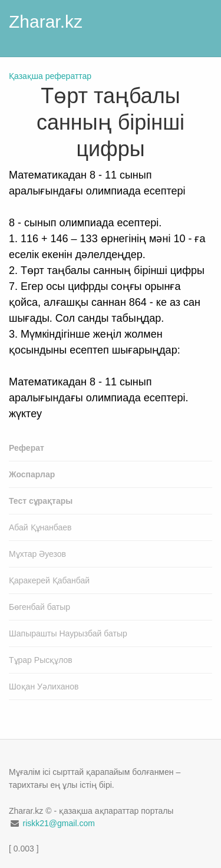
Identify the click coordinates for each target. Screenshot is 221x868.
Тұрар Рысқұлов (41, 660)
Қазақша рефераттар (50, 76)
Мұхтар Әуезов (37, 554)
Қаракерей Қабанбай (49, 580)
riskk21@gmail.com (58, 823)
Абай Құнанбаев (40, 527)
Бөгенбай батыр (39, 607)
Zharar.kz (46, 22)
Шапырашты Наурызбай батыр (68, 633)
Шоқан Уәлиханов (44, 687)
